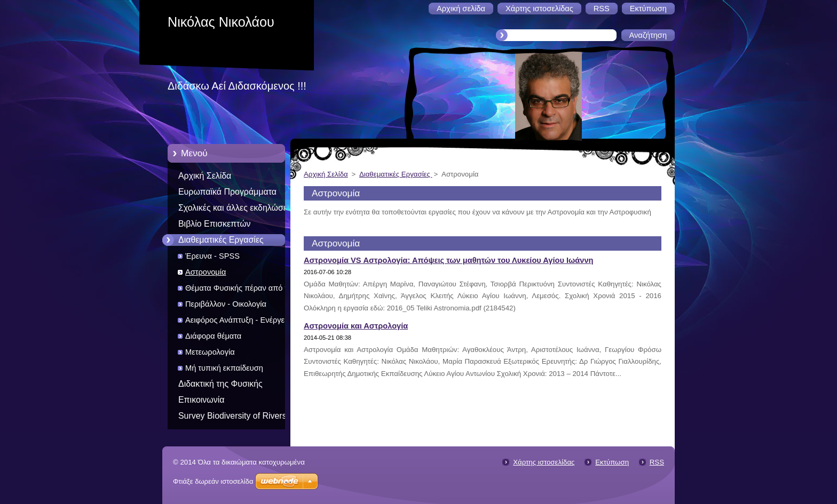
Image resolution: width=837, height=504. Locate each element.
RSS (657, 462)
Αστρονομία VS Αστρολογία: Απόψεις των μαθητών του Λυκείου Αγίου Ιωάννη (448, 260)
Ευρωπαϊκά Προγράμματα (227, 192)
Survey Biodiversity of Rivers (232, 416)
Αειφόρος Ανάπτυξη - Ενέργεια (238, 320)
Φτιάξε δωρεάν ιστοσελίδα (213, 481)
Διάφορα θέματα (213, 336)
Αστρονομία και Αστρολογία (356, 326)
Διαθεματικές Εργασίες (221, 240)
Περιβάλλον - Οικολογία (226, 304)
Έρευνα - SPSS (212, 256)
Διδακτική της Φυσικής (220, 384)
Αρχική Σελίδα (205, 176)
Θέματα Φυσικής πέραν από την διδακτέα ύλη (241, 290)
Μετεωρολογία (210, 352)
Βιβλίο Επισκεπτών (215, 224)
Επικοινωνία (201, 400)
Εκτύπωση (612, 462)
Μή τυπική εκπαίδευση (224, 368)
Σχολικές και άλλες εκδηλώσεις (236, 208)
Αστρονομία (206, 272)
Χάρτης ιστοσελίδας (544, 462)
